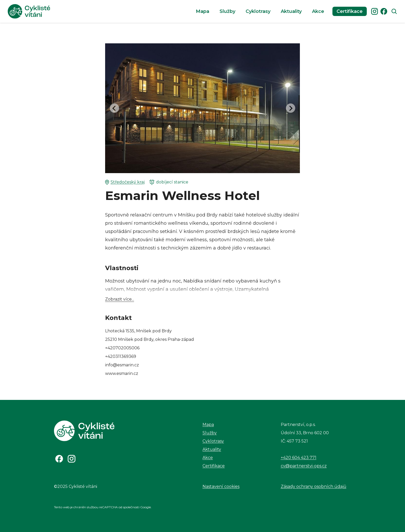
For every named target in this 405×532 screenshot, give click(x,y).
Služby (227, 11)
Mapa (202, 11)
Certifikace (350, 11)
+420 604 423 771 (299, 458)
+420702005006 (122, 348)
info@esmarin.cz (122, 365)
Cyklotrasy (258, 11)
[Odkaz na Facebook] (59, 459)
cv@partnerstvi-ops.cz (304, 466)
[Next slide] (291, 108)
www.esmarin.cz (122, 373)
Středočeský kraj (125, 182)
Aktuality (291, 11)
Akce (318, 11)
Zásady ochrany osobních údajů (314, 486)
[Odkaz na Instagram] (72, 459)
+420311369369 (121, 356)
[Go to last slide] (114, 108)
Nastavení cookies (221, 486)
